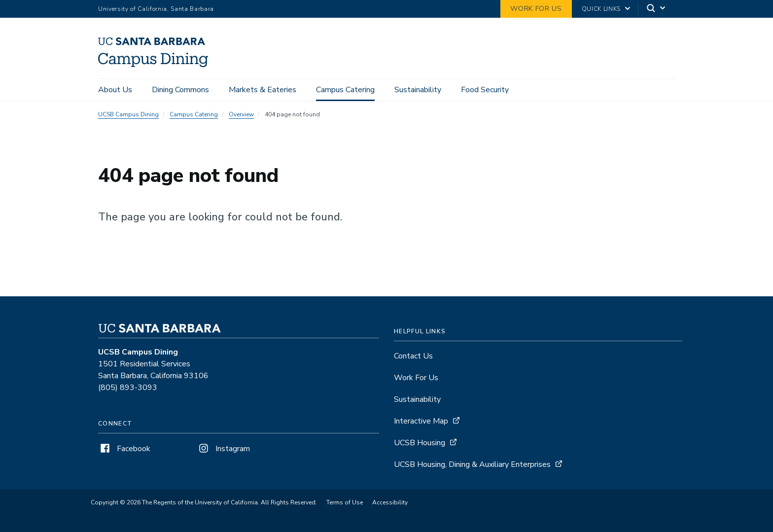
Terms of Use (345, 502)
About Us (115, 90)
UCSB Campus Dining (128, 114)
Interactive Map (421, 421)
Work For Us (416, 378)
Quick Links (601, 9)
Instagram (223, 449)
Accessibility (390, 502)
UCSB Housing (420, 443)
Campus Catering (345, 90)
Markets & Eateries (263, 90)
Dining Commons (180, 90)
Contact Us (413, 356)
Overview (241, 114)
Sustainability (418, 90)
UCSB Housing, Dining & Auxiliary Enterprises (472, 464)
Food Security (485, 90)
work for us (536, 9)
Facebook (124, 449)
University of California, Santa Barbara (156, 9)
